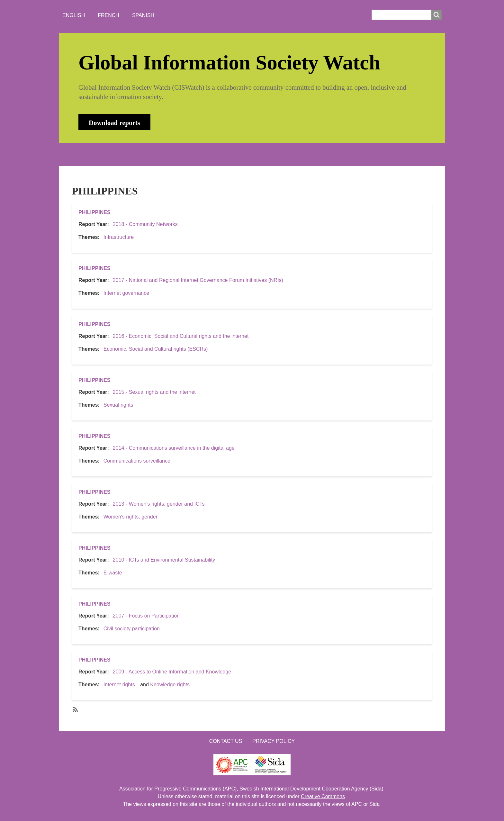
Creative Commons (323, 796)
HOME (85, 154)
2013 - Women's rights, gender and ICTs (159, 504)
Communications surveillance (137, 461)
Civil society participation (132, 629)
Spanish (143, 15)
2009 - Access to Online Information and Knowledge (172, 672)
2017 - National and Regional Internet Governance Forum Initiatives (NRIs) (198, 280)
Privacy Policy (274, 741)
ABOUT (115, 154)
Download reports (114, 123)
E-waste (113, 573)
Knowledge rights (170, 685)
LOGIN (278, 154)
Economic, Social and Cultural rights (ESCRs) (156, 349)
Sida (376, 789)
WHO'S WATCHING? (193, 154)
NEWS (146, 154)
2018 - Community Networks (145, 224)
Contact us (226, 741)
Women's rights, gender (130, 517)
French (108, 15)
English (74, 15)
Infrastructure (119, 237)
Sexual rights (118, 405)
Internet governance (126, 293)
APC (230, 789)
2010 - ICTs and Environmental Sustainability (164, 560)
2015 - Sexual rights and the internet (154, 392)
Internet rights (119, 685)
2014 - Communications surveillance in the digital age (174, 448)
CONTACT (243, 154)
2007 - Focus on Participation (146, 616)
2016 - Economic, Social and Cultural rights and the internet (181, 336)
